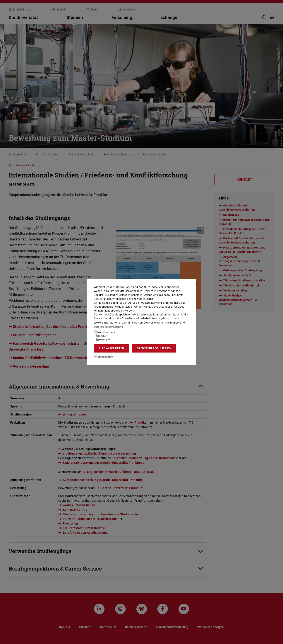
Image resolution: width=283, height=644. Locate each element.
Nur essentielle (105, 332)
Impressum (103, 356)
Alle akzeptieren (111, 348)
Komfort (101, 336)
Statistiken (102, 340)
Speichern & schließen (154, 348)
